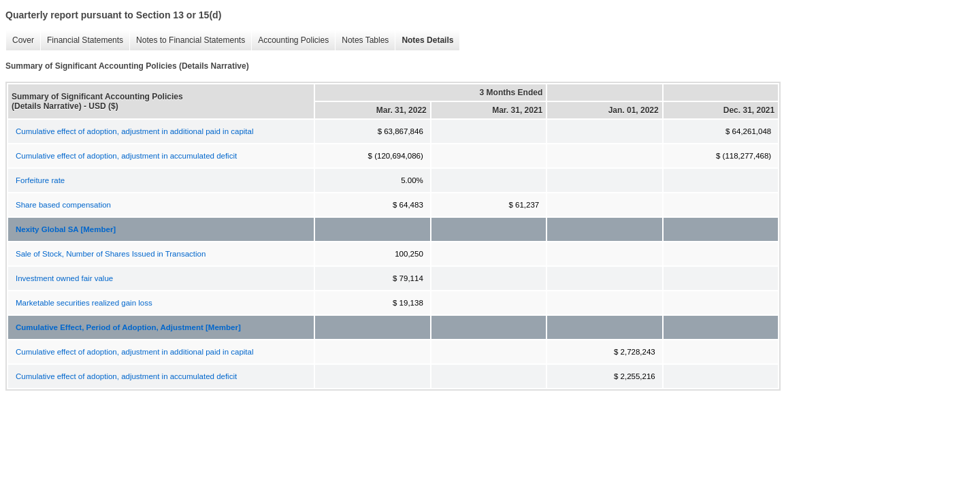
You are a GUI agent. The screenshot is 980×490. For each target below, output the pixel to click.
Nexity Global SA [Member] (66, 229)
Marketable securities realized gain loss (84, 303)
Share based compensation (63, 205)
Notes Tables (362, 40)
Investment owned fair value (64, 278)
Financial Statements (82, 40)
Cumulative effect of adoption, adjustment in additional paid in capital (134, 131)
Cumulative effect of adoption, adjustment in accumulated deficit (126, 156)
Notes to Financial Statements (187, 40)
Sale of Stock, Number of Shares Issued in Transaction (111, 254)
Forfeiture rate (40, 180)
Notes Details (424, 40)
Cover (20, 40)
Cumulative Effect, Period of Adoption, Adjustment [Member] (128, 327)
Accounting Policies (290, 40)
